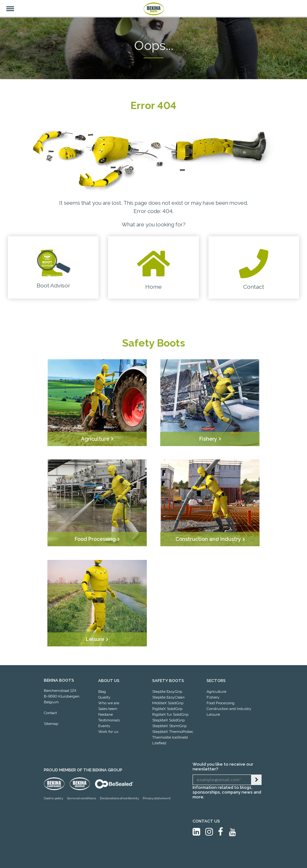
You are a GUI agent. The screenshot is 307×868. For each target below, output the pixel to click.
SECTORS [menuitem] (216, 681)
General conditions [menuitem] (82, 798)
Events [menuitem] (104, 726)
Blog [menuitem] (102, 692)
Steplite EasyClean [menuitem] (168, 697)
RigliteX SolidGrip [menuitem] (167, 709)
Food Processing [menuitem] (221, 703)
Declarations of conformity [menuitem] (119, 798)
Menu (7, 5)
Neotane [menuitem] (106, 714)
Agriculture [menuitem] (216, 692)
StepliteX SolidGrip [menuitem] (168, 720)
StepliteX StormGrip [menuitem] (169, 726)
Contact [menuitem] (50, 713)
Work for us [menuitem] (108, 732)
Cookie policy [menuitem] (54, 798)
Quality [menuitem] (104, 697)
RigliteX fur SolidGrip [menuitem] (170, 714)
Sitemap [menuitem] (51, 724)
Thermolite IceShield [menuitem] (170, 737)
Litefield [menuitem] (159, 743)
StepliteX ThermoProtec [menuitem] (173, 732)
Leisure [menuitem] (213, 714)
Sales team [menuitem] (108, 709)
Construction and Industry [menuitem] (229, 709)
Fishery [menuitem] (213, 697)
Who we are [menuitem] (109, 703)
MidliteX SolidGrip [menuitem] (168, 703)
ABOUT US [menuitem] (109, 681)
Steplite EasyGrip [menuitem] (167, 692)
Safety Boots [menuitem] (168, 681)
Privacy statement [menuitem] (157, 798)
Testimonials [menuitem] (109, 720)
